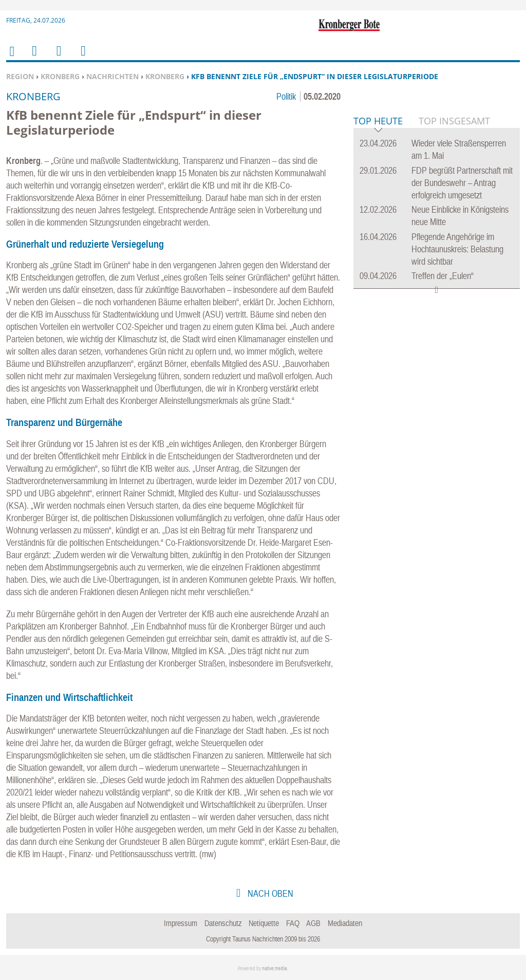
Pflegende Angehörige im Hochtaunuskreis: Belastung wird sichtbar (457, 406)
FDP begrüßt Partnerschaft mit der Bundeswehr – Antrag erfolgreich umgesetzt (462, 340)
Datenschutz (223, 923)
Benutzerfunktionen (82, 57)
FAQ (293, 923)
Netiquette (264, 923)
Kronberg (60, 76)
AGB (313, 923)
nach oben (269, 893)
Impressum (181, 923)
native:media (275, 968)
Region (20, 76)
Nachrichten (112, 76)
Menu (34, 57)
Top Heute (378, 279)
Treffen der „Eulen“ (443, 433)
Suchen (57, 57)
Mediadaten (345, 923)
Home (11, 58)
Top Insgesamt (454, 278)
